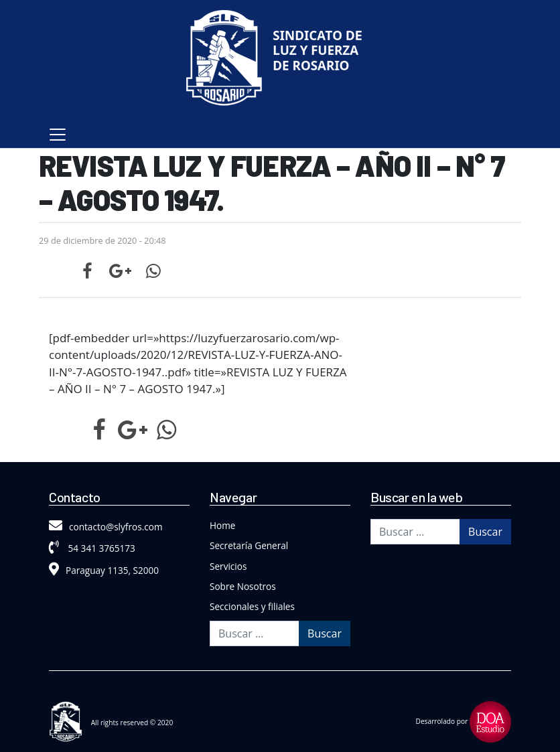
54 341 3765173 (92, 548)
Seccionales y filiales (252, 606)
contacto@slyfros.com (106, 527)
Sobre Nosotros (243, 586)
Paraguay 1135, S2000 (104, 570)
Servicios (228, 566)
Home (222, 525)
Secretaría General (249, 545)
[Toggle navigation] (58, 135)
